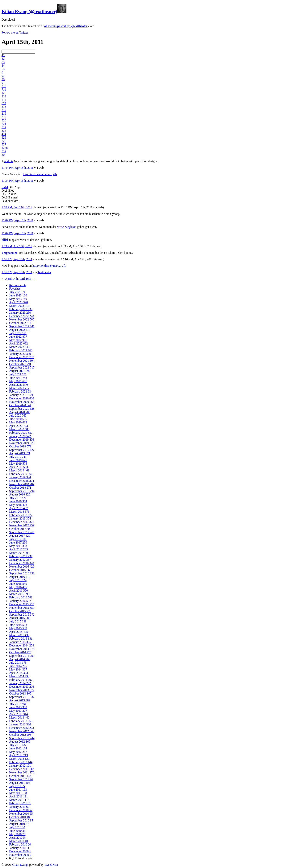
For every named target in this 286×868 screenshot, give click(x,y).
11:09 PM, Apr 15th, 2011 (17, 220)
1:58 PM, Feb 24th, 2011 (17, 207)
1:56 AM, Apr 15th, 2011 (17, 272)
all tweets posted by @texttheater (66, 26)
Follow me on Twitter (15, 33)
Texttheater (44, 272)
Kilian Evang (20, 865)
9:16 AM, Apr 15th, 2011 (17, 259)
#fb (55, 174)
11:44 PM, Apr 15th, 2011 (17, 168)
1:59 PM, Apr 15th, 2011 (17, 246)
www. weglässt (67, 227)
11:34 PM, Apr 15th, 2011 (17, 181)
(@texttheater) (34, 11)
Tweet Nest (51, 865)
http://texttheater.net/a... (37, 174)
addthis (9, 161)
